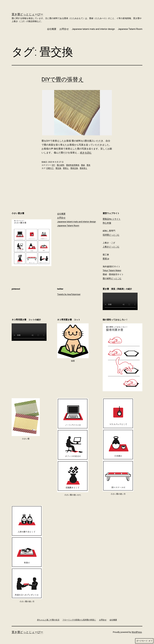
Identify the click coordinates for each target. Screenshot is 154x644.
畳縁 (83, 165)
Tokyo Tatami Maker (112, 270)
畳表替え (83, 168)
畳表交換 (74, 168)
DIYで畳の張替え (63, 79)
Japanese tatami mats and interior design (93, 29)
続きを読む (86, 153)
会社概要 (52, 29)
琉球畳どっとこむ (111, 235)
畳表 (88, 165)
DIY (53, 165)
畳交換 (58, 168)
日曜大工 (50, 168)
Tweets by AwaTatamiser (69, 294)
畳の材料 (61, 165)
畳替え (66, 168)
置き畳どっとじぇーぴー (27, 14)
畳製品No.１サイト (112, 219)
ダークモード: (144, 641)
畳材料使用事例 (73, 165)
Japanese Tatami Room (130, 29)
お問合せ (64, 29)
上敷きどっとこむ (111, 247)
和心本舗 (107, 223)
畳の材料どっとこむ (112, 279)
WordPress (137, 632)
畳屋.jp (106, 259)
